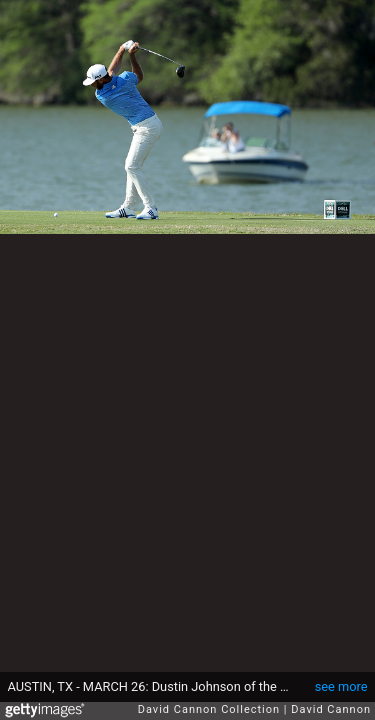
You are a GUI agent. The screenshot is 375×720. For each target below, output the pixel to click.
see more (341, 686)
